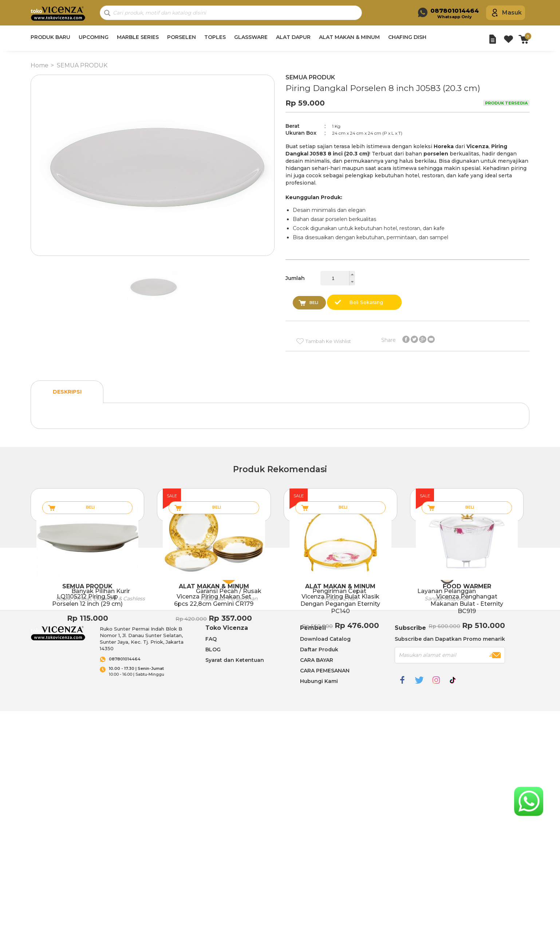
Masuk (512, 13)
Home (40, 65)
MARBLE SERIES (138, 37)
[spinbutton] (338, 278)
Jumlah (295, 278)
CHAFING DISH (407, 37)
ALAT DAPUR (293, 37)
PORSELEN (182, 37)
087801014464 (125, 659)
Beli (314, 303)
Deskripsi (67, 392)
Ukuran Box (301, 133)
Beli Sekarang (366, 302)
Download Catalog (325, 639)
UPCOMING (94, 37)
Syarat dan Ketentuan (235, 660)
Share (389, 340)
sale (172, 496)
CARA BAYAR (317, 660)
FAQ (211, 639)
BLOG (213, 649)
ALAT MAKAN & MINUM (349, 37)
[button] (352, 275)
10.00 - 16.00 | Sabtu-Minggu (150, 672)
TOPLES (215, 37)
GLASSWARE (251, 37)
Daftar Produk (319, 649)
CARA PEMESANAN (325, 671)
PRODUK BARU (50, 37)
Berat (293, 126)
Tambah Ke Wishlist (328, 341)
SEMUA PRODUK (82, 65)
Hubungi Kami (319, 681)
